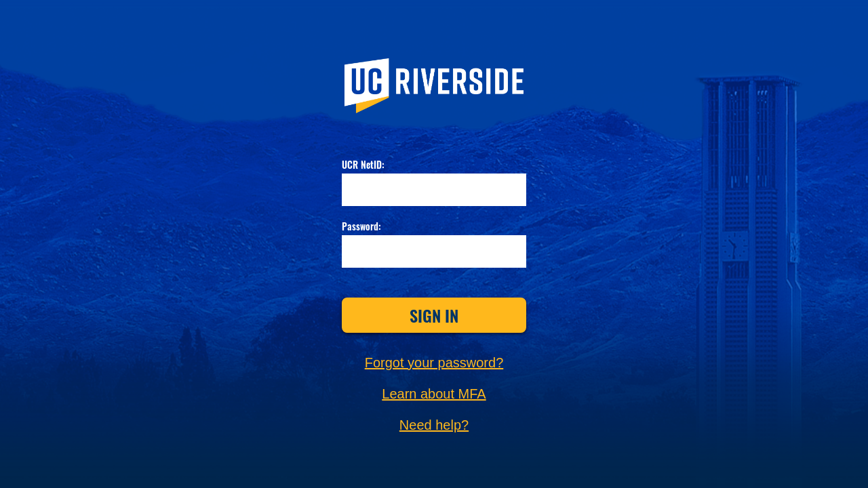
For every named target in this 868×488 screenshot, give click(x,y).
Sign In (434, 315)
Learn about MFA (434, 394)
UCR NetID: (363, 165)
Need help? (434, 425)
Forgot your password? (434, 363)
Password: (361, 227)
